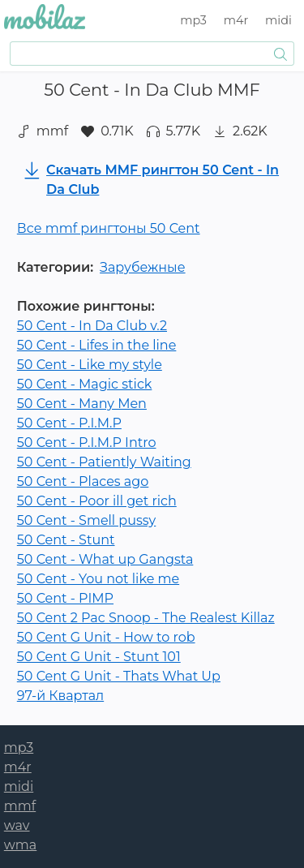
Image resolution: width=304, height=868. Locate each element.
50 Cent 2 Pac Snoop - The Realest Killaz (146, 618)
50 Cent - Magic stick (85, 384)
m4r (236, 20)
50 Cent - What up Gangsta (105, 559)
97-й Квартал (60, 696)
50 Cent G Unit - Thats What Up (119, 676)
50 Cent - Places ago (83, 481)
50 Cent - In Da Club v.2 (92, 326)
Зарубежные (142, 267)
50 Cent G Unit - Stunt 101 (99, 657)
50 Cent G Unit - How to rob (106, 637)
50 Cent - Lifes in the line (97, 345)
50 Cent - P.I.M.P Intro (87, 443)
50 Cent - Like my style (90, 365)
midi (278, 20)
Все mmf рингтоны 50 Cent (109, 228)
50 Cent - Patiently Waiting (104, 462)
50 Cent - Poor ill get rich (97, 501)
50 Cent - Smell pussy (86, 520)
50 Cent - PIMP (65, 598)
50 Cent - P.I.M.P (69, 423)
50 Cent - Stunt (66, 540)
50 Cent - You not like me (98, 579)
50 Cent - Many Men (82, 404)
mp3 (193, 20)
